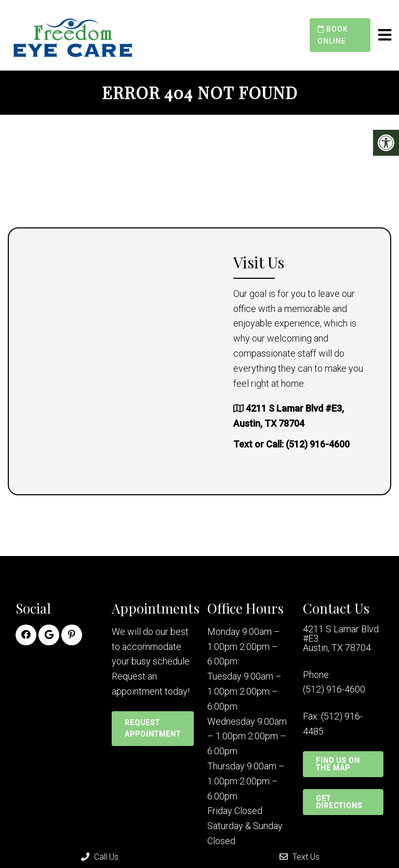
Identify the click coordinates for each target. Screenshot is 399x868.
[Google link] (49, 635)
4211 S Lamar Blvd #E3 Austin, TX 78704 (341, 639)
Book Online (333, 35)
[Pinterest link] (72, 635)
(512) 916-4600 (318, 444)
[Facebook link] (26, 635)
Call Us (100, 857)
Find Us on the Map (338, 764)
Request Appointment (153, 728)
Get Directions (339, 802)
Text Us (300, 857)
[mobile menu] (385, 35)
